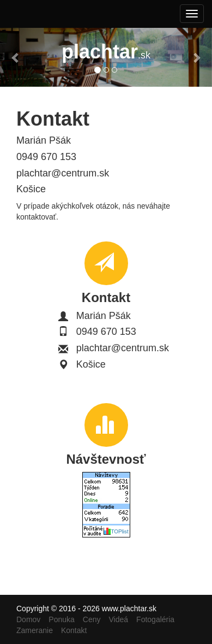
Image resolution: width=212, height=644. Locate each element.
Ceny (92, 619)
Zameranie (35, 630)
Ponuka (61, 619)
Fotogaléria (155, 619)
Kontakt (74, 630)
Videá (119, 619)
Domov (28, 619)
